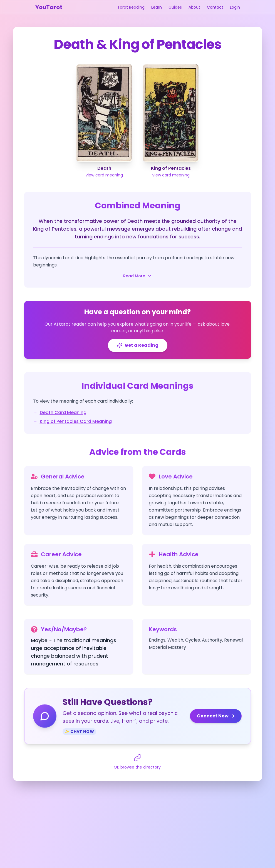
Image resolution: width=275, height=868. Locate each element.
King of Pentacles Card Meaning (76, 421)
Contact (215, 7)
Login (235, 7)
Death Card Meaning (63, 412)
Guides (175, 7)
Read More (137, 276)
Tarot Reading (131, 7)
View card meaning (104, 175)
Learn (157, 7)
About (194, 7)
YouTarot (49, 7)
